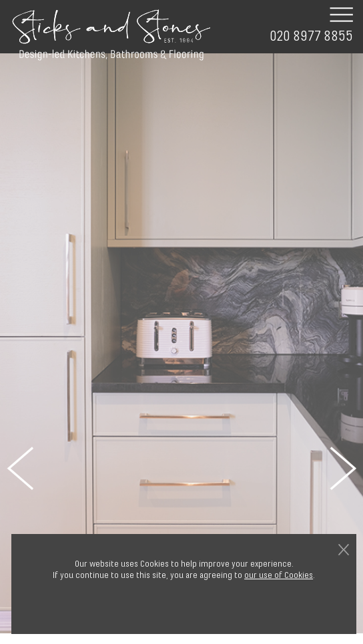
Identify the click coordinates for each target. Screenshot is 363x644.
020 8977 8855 (311, 36)
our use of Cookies (279, 575)
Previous (20, 468)
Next (343, 468)
